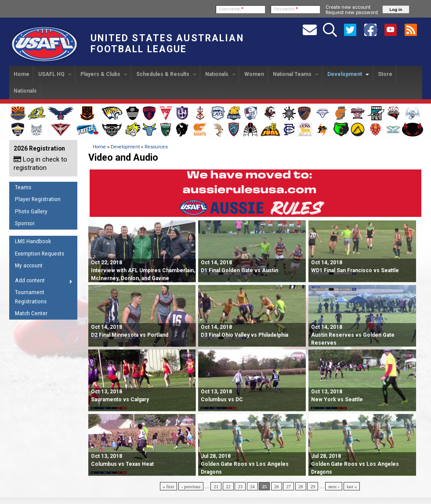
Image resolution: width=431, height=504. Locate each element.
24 (252, 486)
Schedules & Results (166, 74)
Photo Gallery (31, 211)
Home (22, 74)
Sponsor (25, 223)
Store (385, 74)
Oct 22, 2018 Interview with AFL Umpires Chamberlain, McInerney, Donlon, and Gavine (143, 270)
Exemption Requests (40, 254)
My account (29, 265)
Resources (156, 147)
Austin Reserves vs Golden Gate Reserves (353, 335)
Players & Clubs (104, 74)
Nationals (220, 74)
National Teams (296, 74)
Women (254, 74)
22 (228, 486)
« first (169, 486)
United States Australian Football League (167, 43)
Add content (41, 282)
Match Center (31, 313)
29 (313, 486)
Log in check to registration (40, 164)
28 (301, 486)
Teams (23, 187)
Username (231, 9)
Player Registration (38, 199)
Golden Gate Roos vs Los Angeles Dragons (245, 464)
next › (334, 486)
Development (348, 74)
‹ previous (191, 486)
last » (352, 486)
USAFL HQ (55, 74)
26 (277, 486)
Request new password (352, 12)
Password (286, 9)
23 (240, 486)
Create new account (348, 7)
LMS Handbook (33, 241)
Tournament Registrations (31, 297)
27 (288, 486)
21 (216, 486)
